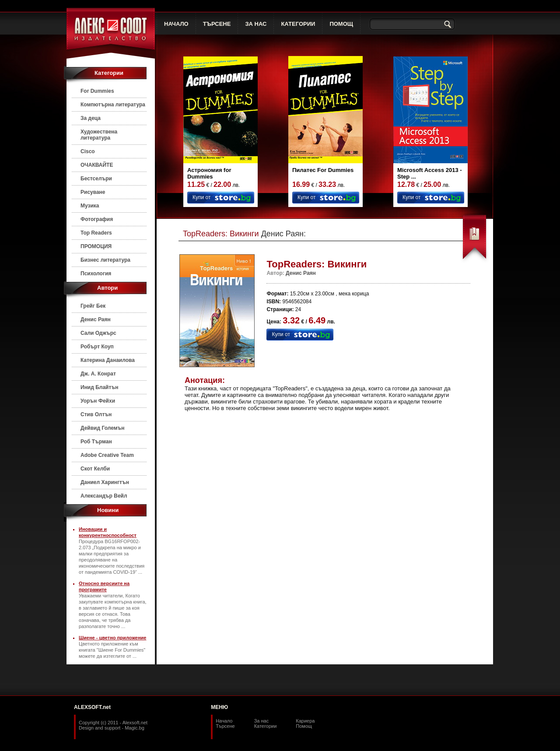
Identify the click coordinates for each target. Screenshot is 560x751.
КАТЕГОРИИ (298, 24)
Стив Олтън (96, 414)
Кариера (305, 721)
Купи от (201, 197)
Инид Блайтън (99, 387)
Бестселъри (96, 179)
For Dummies (97, 91)
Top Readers (96, 233)
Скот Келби (95, 469)
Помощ (304, 726)
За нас (262, 721)
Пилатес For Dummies (323, 170)
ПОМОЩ (341, 24)
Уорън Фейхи (98, 401)
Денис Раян (96, 319)
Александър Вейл (104, 496)
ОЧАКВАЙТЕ (97, 165)
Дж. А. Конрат (98, 374)
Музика (90, 206)
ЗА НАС (256, 24)
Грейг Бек (93, 306)
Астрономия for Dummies (209, 173)
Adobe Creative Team (107, 455)
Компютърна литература (113, 105)
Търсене (225, 726)
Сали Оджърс (98, 333)
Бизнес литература (105, 260)
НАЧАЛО (176, 24)
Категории (266, 726)
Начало (224, 721)
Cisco (88, 151)
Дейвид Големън (103, 428)
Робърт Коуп (97, 347)
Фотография (97, 219)
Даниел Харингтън (105, 482)
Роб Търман (96, 442)
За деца (91, 118)
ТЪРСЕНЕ (217, 24)
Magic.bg (135, 728)
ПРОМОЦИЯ (96, 246)
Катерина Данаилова (108, 360)
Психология (96, 274)
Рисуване (93, 192)
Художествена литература (99, 135)
